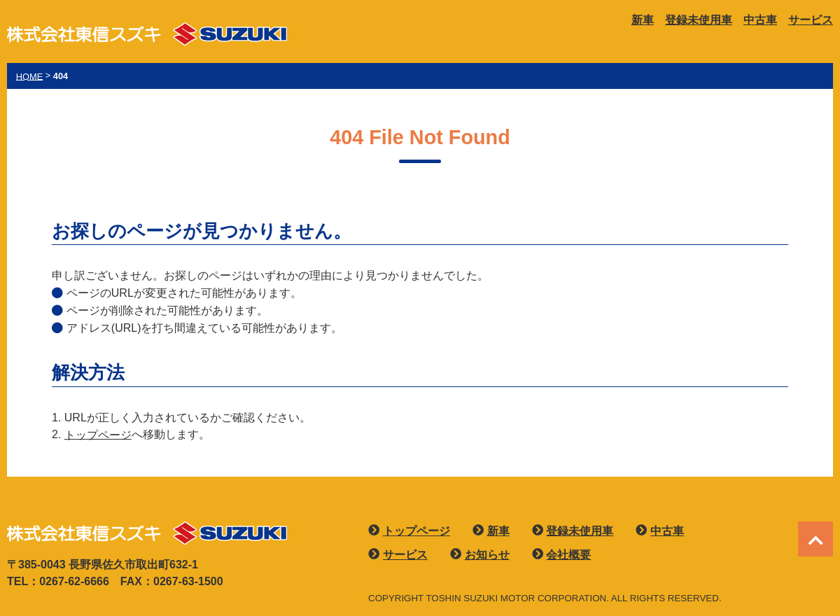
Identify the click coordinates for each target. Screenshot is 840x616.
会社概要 (568, 555)
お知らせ (487, 555)
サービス (811, 20)
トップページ (98, 434)
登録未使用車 (699, 20)
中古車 (760, 20)
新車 (643, 20)
